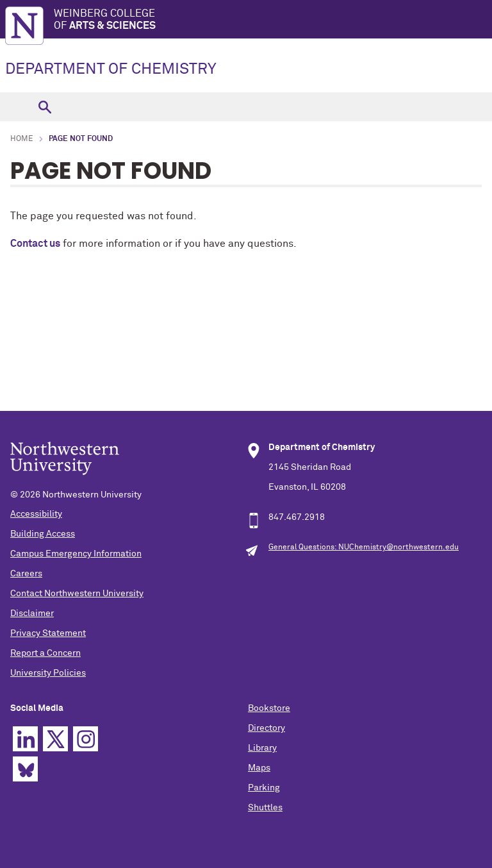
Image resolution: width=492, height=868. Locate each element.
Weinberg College (273, 20)
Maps (259, 768)
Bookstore (269, 708)
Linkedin (25, 739)
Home (22, 139)
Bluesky (25, 769)
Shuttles (265, 808)
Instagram (86, 739)
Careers (26, 574)
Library (262, 748)
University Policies (48, 673)
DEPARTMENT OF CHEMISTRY (111, 69)
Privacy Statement (48, 633)
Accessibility (36, 514)
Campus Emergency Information (76, 554)
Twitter (55, 739)
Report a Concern (45, 653)
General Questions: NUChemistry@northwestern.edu (364, 547)
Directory (266, 728)
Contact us (35, 244)
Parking (264, 788)
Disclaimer (32, 613)
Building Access (43, 534)
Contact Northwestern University (77, 594)
